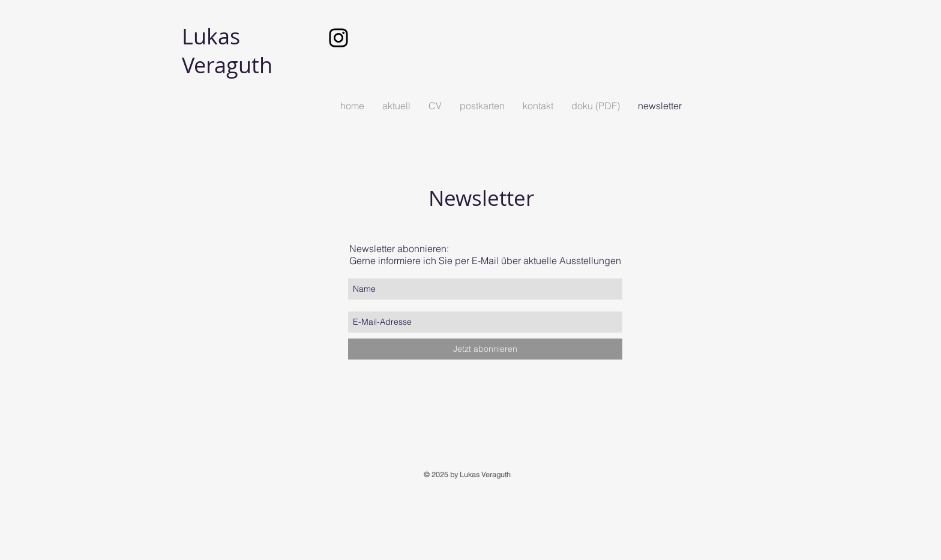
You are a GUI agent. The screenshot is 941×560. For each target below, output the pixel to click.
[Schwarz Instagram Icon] (338, 38)
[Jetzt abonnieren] (485, 349)
